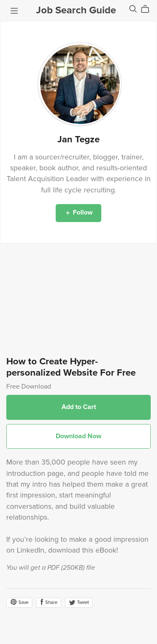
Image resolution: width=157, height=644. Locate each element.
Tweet (79, 602)
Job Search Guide (76, 10)
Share (49, 602)
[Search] (133, 9)
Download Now (78, 436)
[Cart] (148, 9)
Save (19, 602)
